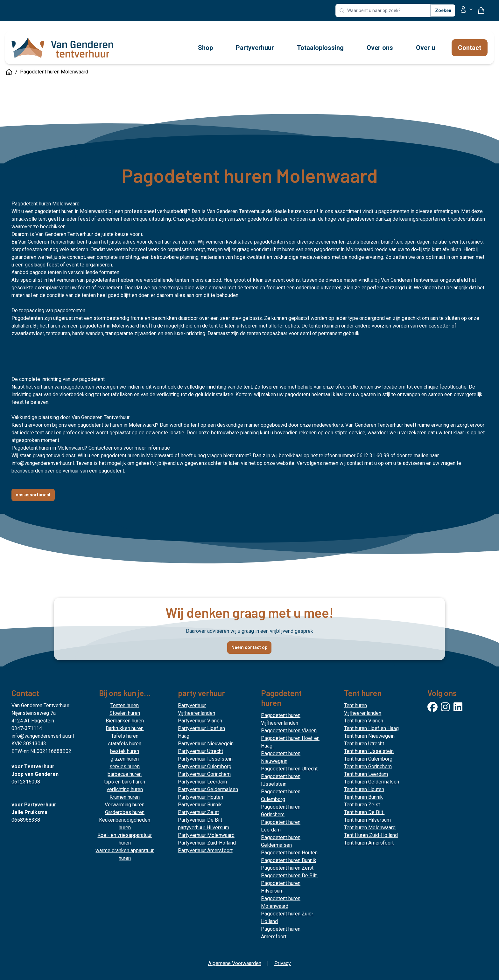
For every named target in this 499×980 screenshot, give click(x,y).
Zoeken (443, 10)
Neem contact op (249, 647)
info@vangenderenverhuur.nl (43, 463)
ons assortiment (33, 495)
